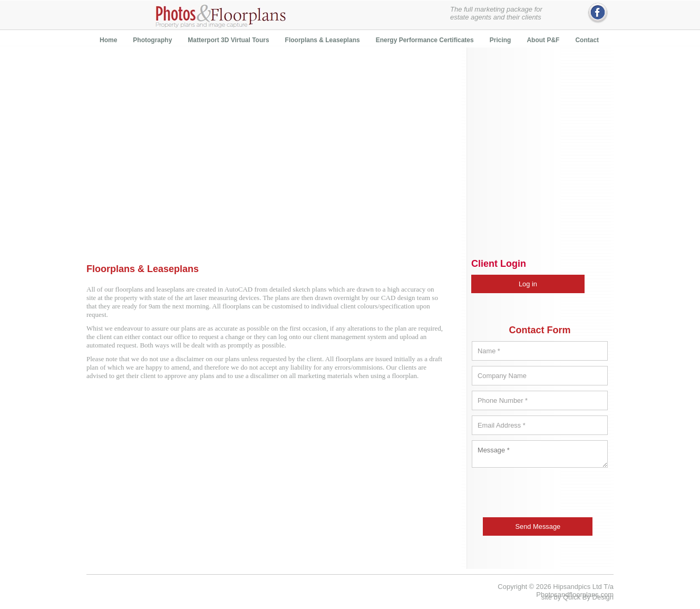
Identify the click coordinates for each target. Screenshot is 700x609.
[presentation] (541, 495)
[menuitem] (108, 40)
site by (577, 597)
